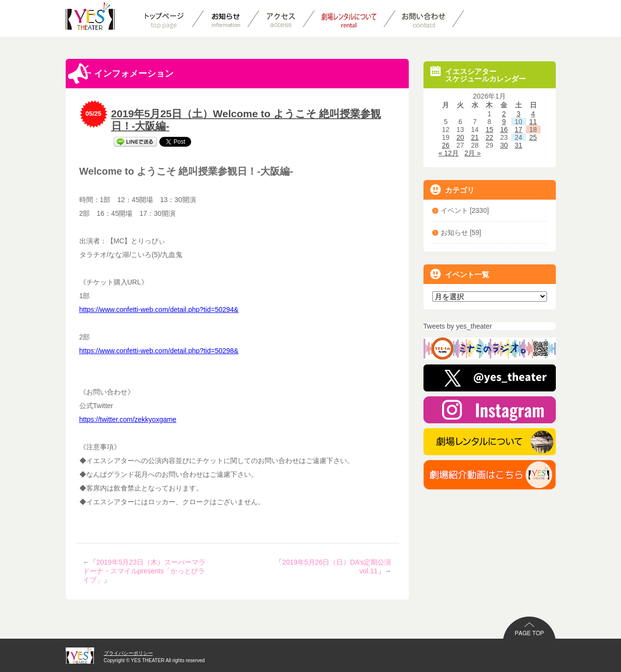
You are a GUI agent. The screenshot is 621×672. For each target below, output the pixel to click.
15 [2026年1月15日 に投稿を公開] (490, 129)
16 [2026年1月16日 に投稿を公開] (504, 129)
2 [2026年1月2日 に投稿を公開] (504, 114)
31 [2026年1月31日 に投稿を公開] (519, 145)
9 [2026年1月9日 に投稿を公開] (504, 122)
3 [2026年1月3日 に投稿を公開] (519, 114)
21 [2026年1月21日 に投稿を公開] (475, 137)
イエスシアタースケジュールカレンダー (478, 74)
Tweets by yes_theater (458, 326)
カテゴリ (452, 190)
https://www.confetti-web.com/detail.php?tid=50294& (159, 310)
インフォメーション (121, 74)
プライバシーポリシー (128, 653)
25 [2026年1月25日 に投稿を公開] (533, 137)
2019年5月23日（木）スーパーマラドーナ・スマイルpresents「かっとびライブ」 (144, 571)
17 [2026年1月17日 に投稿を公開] (519, 129)
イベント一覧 (460, 274)
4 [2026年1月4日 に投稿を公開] (533, 114)
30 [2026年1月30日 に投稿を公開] (504, 145)
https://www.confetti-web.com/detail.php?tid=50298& (159, 351)
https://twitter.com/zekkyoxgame (128, 419)
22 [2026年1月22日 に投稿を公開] (490, 137)
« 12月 (449, 153)
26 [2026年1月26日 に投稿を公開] (446, 145)
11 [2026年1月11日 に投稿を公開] (533, 122)
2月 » (472, 153)
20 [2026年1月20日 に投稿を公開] (460, 137)
